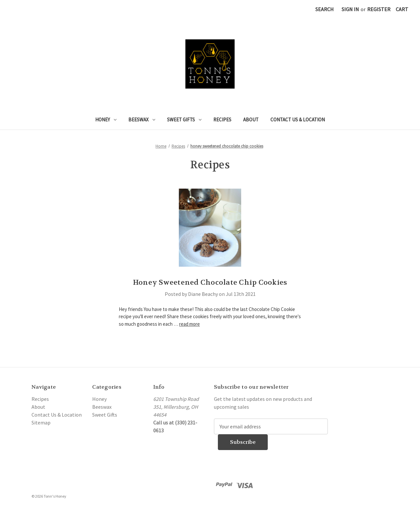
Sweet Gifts (184, 120)
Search (325, 9)
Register (379, 9)
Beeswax (142, 120)
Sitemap (41, 422)
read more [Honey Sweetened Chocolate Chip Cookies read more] (189, 324)
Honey (106, 120)
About (251, 120)
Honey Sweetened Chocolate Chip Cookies (210, 282)
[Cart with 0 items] (402, 9)
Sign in (350, 9)
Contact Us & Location (298, 120)
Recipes (222, 120)
